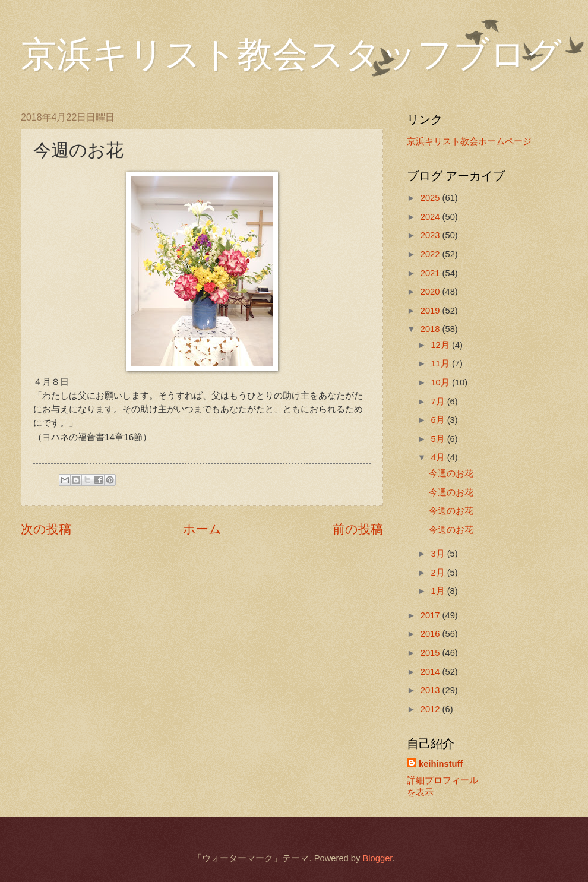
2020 (431, 292)
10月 (441, 382)
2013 (431, 690)
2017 (431, 615)
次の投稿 (46, 529)
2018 (431, 329)
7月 (439, 402)
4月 (439, 457)
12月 (441, 345)
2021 (431, 273)
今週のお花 (451, 473)
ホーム (202, 529)
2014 (431, 672)
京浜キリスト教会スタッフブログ (291, 55)
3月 (439, 554)
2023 (431, 235)
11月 (441, 363)
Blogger (377, 858)
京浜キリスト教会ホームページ (469, 141)
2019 (431, 311)
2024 (431, 217)
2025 (431, 198)
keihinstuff (441, 764)
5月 (439, 439)
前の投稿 (358, 529)
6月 (439, 420)
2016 (431, 634)
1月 (439, 591)
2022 (431, 254)
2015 (431, 653)
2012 (431, 709)
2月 (439, 573)
